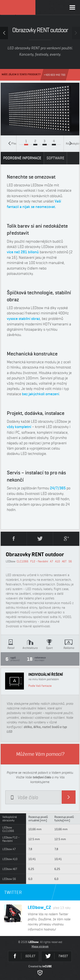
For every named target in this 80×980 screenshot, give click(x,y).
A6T (64, 561)
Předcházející (12, 143)
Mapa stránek (40, 947)
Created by (40, 970)
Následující (72, 143)
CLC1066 (23, 561)
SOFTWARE (55, 158)
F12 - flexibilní (39, 561)
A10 (57, 561)
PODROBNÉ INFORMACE (22, 158)
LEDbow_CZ (49, 907)
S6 (70, 561)
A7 (52, 561)
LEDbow (18, 7)
